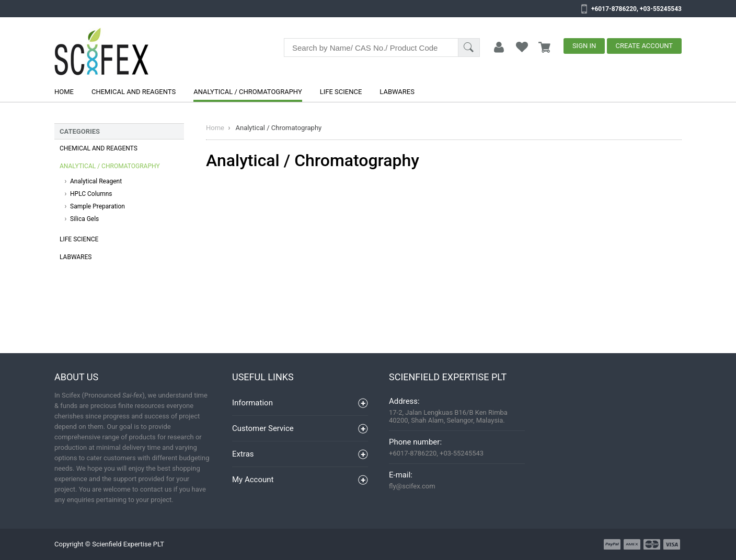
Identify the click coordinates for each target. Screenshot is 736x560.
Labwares (397, 92)
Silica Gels (84, 219)
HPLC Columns (91, 194)
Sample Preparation (97, 206)
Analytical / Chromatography (248, 92)
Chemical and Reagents (134, 92)
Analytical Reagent (96, 181)
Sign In (584, 46)
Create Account (644, 46)
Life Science (341, 92)
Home (64, 92)
